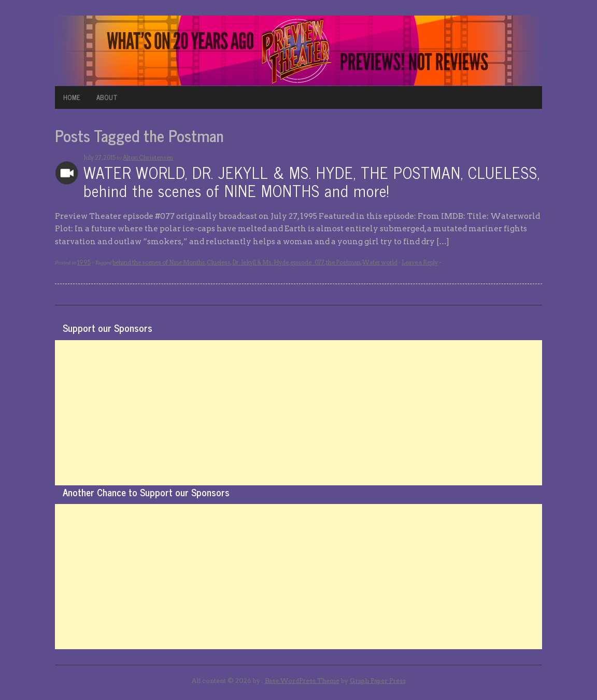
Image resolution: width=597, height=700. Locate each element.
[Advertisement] (298, 413)
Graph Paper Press (378, 681)
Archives (67, 173)
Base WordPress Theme (302, 681)
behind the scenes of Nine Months (159, 262)
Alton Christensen (148, 158)
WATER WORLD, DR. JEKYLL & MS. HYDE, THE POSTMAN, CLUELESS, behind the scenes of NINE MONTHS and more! (312, 181)
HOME (72, 97)
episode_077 (307, 262)
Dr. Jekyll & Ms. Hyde (260, 262)
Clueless (219, 262)
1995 (84, 262)
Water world (380, 262)
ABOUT (107, 97)
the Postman (343, 262)
